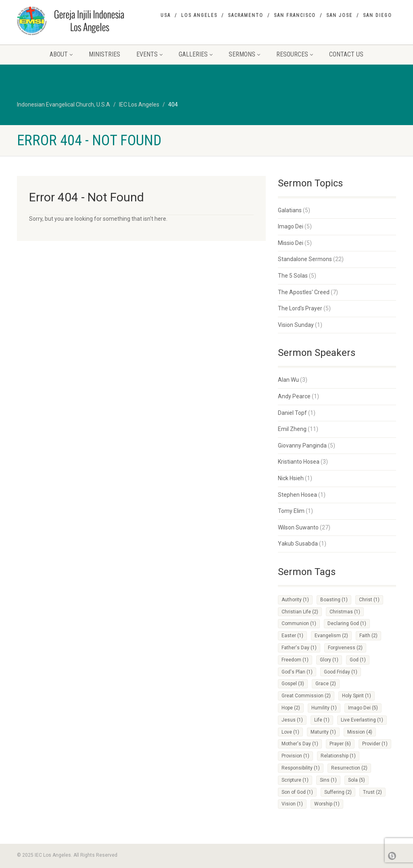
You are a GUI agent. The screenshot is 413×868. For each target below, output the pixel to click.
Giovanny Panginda (302, 446)
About (61, 54)
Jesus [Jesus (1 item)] (292, 720)
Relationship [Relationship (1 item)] (338, 756)
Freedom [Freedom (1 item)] (295, 660)
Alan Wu (288, 380)
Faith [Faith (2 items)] (368, 636)
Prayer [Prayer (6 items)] (340, 744)
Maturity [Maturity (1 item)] (323, 732)
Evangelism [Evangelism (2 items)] (331, 636)
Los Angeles (199, 15)
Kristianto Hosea (299, 462)
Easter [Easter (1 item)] (292, 636)
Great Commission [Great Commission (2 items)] (306, 696)
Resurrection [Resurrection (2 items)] (349, 768)
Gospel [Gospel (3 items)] (293, 684)
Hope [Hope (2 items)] (291, 708)
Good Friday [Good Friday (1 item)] (341, 672)
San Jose (339, 15)
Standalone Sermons (305, 259)
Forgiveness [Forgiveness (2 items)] (345, 648)
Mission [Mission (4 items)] (360, 732)
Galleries (196, 54)
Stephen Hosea (297, 495)
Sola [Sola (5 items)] (357, 780)
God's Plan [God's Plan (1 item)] (297, 672)
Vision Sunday (296, 325)
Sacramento (246, 15)
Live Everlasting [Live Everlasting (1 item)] (362, 720)
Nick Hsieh (291, 478)
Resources (295, 54)
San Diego (378, 15)
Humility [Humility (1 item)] (324, 708)
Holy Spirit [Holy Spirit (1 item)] (357, 696)
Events (149, 54)
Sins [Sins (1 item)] (328, 780)
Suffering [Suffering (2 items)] (338, 792)
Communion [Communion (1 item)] (299, 623)
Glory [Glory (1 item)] (329, 660)
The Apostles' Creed (304, 292)
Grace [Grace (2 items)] (326, 684)
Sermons (244, 54)
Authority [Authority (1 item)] (295, 600)
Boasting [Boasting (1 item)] (334, 600)
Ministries (104, 54)
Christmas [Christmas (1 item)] (345, 612)
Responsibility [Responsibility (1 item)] (301, 768)
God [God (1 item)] (358, 660)
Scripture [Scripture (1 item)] (295, 780)
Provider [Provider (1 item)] (375, 744)
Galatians (290, 210)
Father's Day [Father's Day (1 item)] (299, 648)
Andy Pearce (294, 396)
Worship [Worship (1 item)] (327, 804)
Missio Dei (291, 243)
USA (166, 15)
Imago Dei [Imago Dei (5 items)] (363, 708)
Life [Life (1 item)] (322, 720)
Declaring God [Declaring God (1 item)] (347, 623)
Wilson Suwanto (298, 527)
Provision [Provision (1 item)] (295, 756)
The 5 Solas (293, 276)
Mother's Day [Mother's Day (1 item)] (300, 744)
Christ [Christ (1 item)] (369, 600)
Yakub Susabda (298, 544)
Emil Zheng (292, 429)
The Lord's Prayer (300, 308)
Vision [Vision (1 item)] (292, 804)
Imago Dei (291, 226)
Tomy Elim (291, 511)
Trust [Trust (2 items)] (372, 792)
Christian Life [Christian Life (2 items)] (300, 612)
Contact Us (346, 54)
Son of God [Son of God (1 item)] (297, 792)
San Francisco (295, 15)
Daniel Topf (292, 413)
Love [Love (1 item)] (290, 732)
